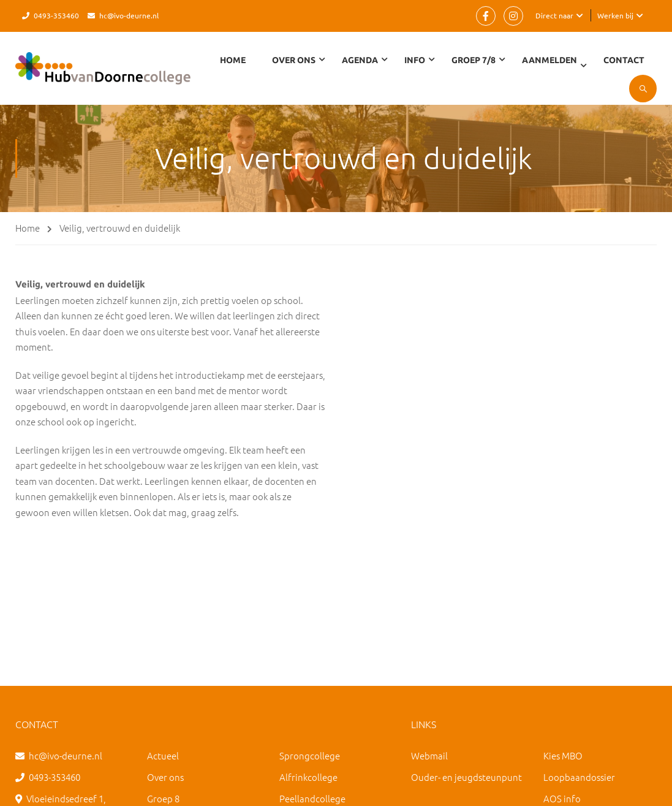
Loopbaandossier (579, 777)
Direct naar (554, 15)
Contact (624, 60)
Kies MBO (563, 755)
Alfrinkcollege (308, 777)
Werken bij (615, 15)
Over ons (165, 777)
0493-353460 (56, 15)
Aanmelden (549, 60)
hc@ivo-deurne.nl (129, 15)
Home (233, 60)
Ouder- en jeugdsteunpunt (466, 777)
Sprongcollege (310, 755)
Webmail (429, 755)
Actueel (163, 755)
